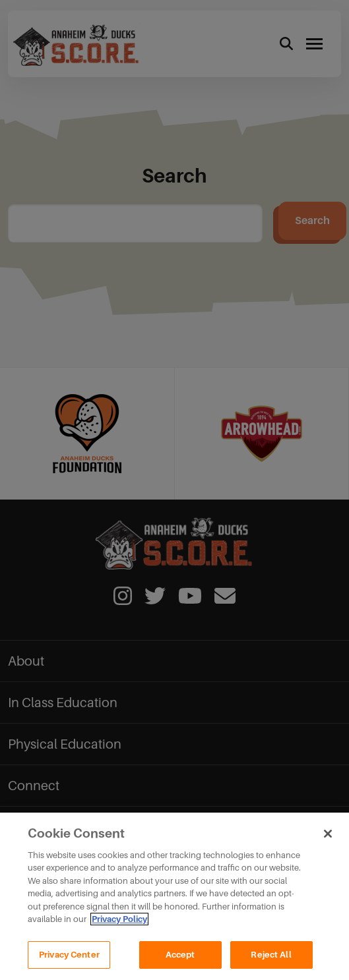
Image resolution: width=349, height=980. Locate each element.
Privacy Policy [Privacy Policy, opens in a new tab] (119, 926)
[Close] (328, 840)
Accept (180, 961)
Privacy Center (69, 961)
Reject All (271, 961)
